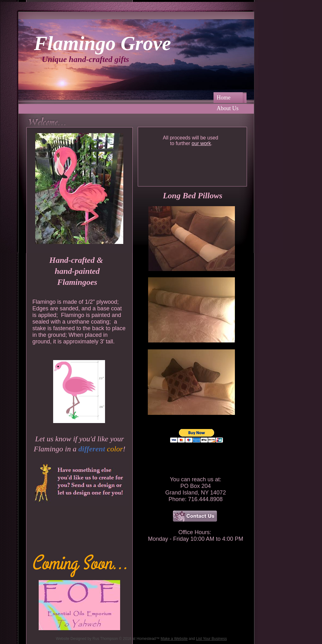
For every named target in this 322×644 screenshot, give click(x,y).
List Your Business (211, 639)
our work (201, 143)
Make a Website (174, 639)
